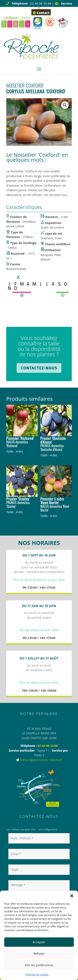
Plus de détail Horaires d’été (39, 630)
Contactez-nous (39, 368)
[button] (72, 896)
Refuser (39, 953)
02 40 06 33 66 (48, 746)
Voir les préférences (39, 965)
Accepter (39, 942)
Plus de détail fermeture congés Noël (39, 580)
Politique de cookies (37, 974)
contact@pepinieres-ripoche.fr (41, 760)
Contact (41, 13)
